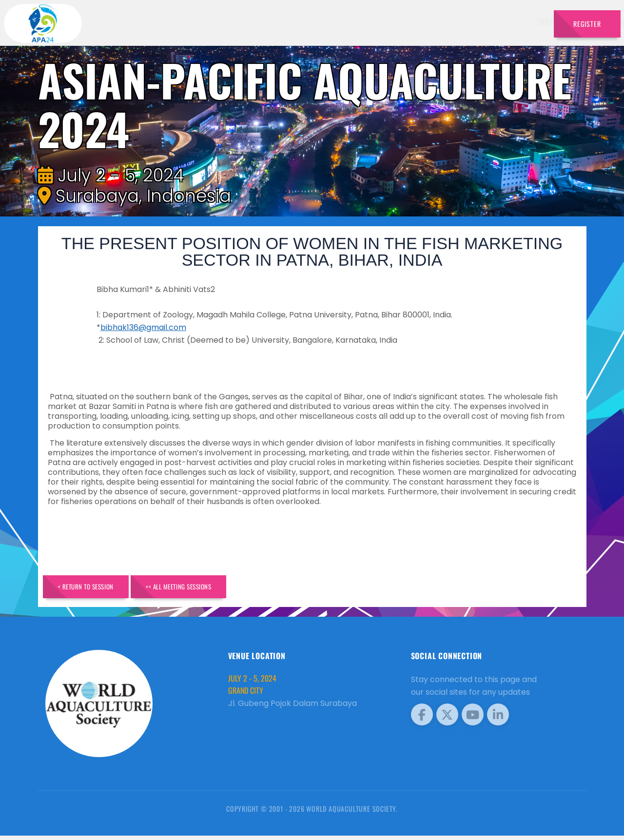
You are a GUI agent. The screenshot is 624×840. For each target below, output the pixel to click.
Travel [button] (521, 22)
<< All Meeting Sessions (207, 589)
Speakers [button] (285, 22)
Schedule (389, 22)
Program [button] (478, 22)
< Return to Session (95, 589)
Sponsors (434, 22)
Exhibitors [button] (337, 22)
